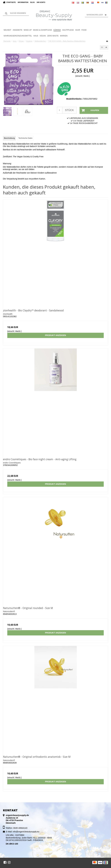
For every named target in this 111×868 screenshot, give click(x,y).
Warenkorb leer (97, 15)
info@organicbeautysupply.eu (26, 832)
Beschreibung (9, 138)
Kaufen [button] (89, 110)
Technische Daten (25, 138)
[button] (102, 47)
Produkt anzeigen (56, 335)
